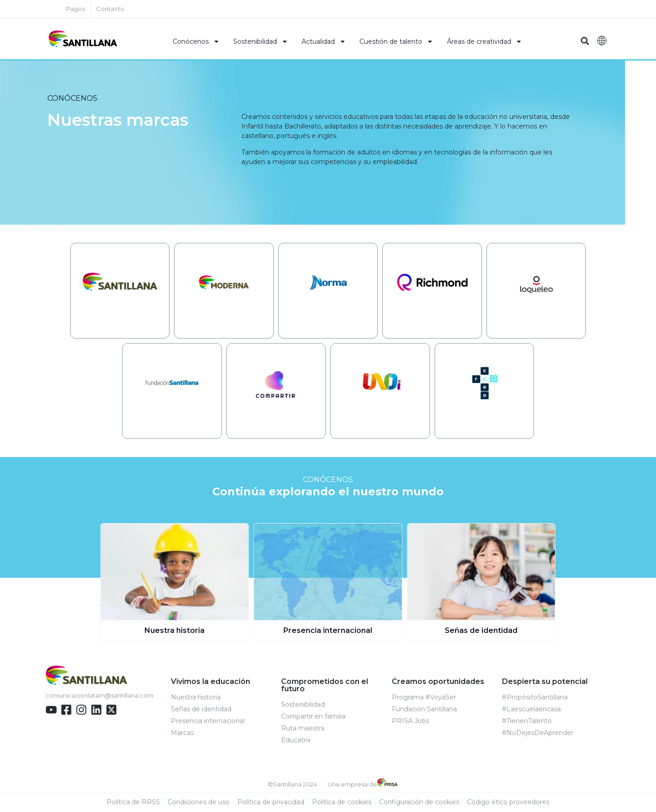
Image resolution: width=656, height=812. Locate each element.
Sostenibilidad (261, 41)
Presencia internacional (328, 631)
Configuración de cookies (419, 802)
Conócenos (196, 41)
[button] (585, 41)
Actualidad (324, 41)
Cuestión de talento (396, 41)
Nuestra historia (174, 631)
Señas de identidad (481, 631)
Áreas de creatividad (484, 41)
